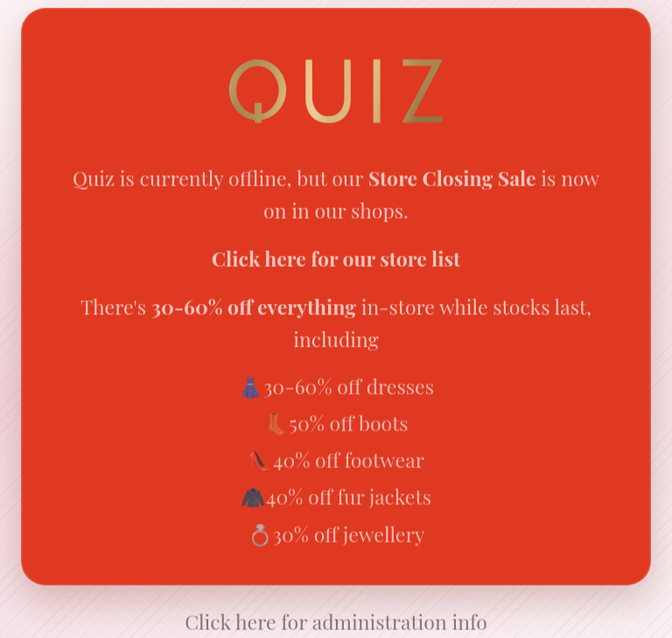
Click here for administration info (336, 623)
